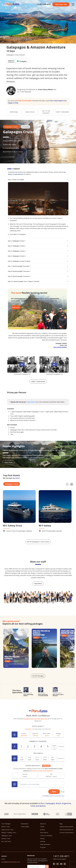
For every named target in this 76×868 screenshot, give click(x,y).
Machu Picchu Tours (8, 830)
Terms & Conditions (46, 836)
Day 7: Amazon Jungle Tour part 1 (38, 266)
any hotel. (16, 478)
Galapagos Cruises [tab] (12, 484)
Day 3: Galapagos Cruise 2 (38, 246)
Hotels (42, 827)
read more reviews (60, 347)
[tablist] (38, 484)
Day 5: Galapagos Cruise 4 (38, 256)
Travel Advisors (31, 402)
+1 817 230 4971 (44, 4)
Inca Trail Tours (6, 841)
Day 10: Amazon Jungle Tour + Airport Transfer (38, 281)
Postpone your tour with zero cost (35, 719)
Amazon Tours (6, 838)
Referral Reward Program (45, 846)
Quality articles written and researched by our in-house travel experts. (67, 830)
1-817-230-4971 (61, 856)
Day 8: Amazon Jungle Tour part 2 (38, 271)
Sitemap (43, 841)
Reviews (43, 830)
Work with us (44, 833)
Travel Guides (25, 827)
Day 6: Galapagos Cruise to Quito (38, 261)
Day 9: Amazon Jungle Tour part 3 (38, 276)
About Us (43, 824)
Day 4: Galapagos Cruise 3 (38, 251)
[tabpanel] (38, 515)
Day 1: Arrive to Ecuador (38, 180)
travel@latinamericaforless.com (53, 796)
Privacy (42, 838)
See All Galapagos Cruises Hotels (38, 542)
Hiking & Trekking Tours (9, 833)
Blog (61, 824)
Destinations (25, 824)
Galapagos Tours (7, 836)
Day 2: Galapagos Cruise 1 (38, 241)
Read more (16, 307)
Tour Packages (6, 824)
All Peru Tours (6, 827)
